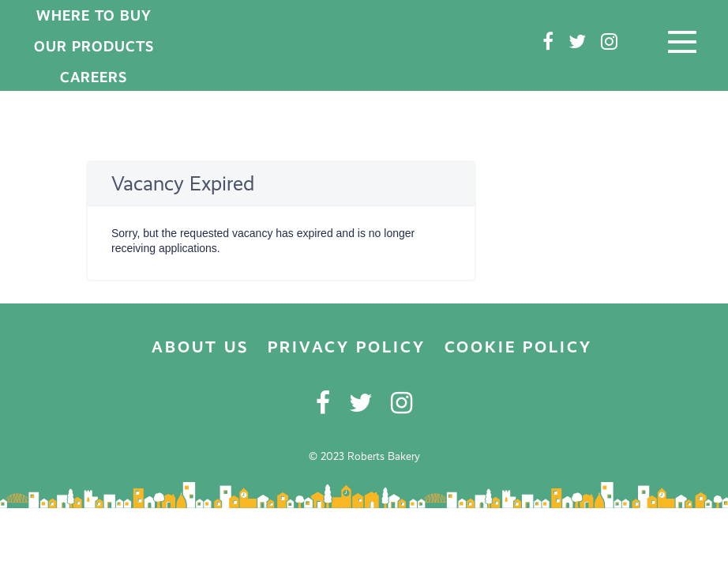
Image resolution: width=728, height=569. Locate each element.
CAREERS (94, 77)
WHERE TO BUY (94, 15)
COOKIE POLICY (518, 347)
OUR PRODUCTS (94, 46)
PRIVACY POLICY (347, 347)
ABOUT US (200, 347)
